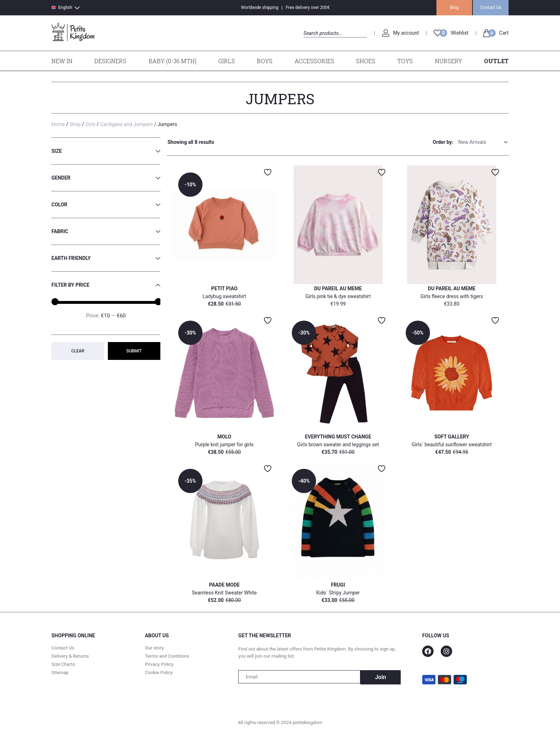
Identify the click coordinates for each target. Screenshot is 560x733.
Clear (78, 351)
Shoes (366, 61)
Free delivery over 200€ (308, 7)
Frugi (338, 585)
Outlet (496, 61)
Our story (154, 648)
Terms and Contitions (167, 656)
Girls (227, 61)
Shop (75, 124)
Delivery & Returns (70, 656)
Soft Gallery (452, 437)
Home (58, 124)
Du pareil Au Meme (338, 288)
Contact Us (491, 7)
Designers (110, 61)
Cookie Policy (159, 673)
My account (406, 33)
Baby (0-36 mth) (172, 61)
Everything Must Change (338, 437)
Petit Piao (224, 288)
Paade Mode (224, 585)
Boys (265, 61)
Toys (405, 61)
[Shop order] (483, 142)
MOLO (224, 437)
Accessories (314, 61)
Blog (454, 7)
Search (310, 41)
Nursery (449, 61)
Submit (134, 351)
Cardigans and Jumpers (126, 124)
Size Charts (63, 665)
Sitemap (60, 673)
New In (62, 61)
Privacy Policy (159, 665)
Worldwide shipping (260, 7)
